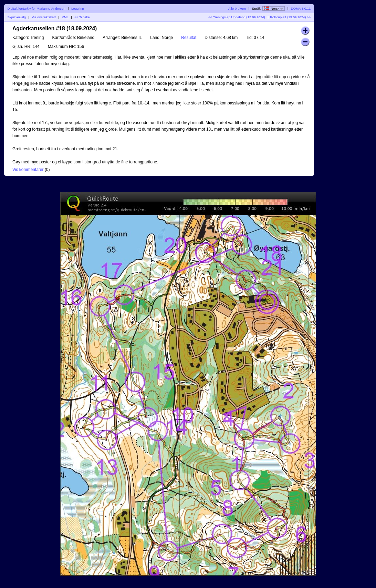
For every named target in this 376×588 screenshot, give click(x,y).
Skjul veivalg (17, 17)
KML (65, 17)
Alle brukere (237, 8)
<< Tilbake (82, 17)
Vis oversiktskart (44, 17)
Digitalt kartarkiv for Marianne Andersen (36, 8)
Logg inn (78, 8)
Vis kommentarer (28, 170)
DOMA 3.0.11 (301, 8)
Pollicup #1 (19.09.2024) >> (291, 17)
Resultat (189, 38)
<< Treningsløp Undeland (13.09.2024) (237, 17)
